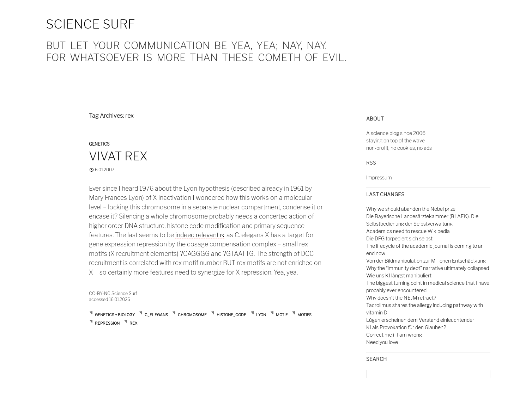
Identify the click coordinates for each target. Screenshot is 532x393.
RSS (371, 163)
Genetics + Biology (115, 315)
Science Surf (90, 24)
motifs (304, 315)
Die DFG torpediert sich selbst (399, 238)
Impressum (379, 177)
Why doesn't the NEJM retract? (401, 298)
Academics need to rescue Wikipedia (408, 231)
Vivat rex (118, 156)
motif (282, 315)
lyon (261, 315)
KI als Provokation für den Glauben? (406, 327)
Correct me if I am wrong (394, 335)
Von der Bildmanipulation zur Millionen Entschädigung (426, 261)
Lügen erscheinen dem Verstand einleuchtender (420, 320)
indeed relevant (197, 235)
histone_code (231, 315)
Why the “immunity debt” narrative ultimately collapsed (428, 268)
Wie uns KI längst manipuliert (399, 275)
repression (107, 323)
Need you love (382, 342)
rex (133, 323)
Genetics (99, 144)
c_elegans (156, 315)
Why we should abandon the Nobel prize (411, 209)
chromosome (192, 315)
